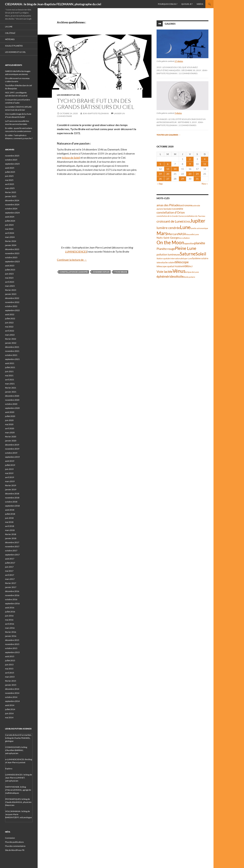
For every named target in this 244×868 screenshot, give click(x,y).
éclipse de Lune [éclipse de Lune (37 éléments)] (192, 272)
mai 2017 (9, 571)
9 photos (178, 113)
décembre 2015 (12, 640)
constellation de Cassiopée (74, 272)
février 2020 (11, 437)
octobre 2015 (11, 648)
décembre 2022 (12, 298)
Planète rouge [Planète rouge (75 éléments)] (166, 249)
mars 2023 (10, 286)
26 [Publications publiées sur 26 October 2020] (160, 179)
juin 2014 (9, 713)
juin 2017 (9, 567)
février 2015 (11, 681)
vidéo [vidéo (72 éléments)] (186, 266)
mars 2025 (10, 188)
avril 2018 (10, 526)
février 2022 (11, 339)
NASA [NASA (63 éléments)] (182, 234)
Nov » (205, 184)
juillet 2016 (10, 612)
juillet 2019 (10, 465)
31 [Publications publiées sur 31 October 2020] (197, 179)
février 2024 (11, 241)
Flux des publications (14, 842)
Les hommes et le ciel (68, 95)
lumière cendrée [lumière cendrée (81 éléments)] (168, 228)
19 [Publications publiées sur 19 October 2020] (160, 174)
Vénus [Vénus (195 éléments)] (179, 271)
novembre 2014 (12, 693)
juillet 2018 (10, 514)
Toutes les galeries (169, 135)
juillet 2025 (10, 172)
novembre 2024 (12, 204)
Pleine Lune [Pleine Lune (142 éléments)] (186, 248)
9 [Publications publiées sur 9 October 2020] (190, 164)
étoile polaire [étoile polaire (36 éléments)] (189, 277)
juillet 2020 (10, 416)
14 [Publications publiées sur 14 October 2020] (175, 169)
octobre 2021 (11, 355)
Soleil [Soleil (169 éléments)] (201, 254)
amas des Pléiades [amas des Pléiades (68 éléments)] (168, 205)
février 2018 (11, 534)
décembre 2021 (12, 347)
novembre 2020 (12, 400)
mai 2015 (9, 669)
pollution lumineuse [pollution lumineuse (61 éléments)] (168, 254)
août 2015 (10, 656)
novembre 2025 (12, 156)
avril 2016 (10, 624)
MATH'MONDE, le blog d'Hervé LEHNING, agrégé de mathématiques (18, 790)
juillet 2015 (10, 660)
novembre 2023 (12, 253)
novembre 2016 (12, 595)
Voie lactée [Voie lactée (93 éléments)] (165, 271)
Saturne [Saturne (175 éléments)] (188, 254)
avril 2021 (10, 380)
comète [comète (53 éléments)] (179, 209)
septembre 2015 (12, 652)
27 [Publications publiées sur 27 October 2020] (168, 179)
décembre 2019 (12, 445)
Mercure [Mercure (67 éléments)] (173, 234)
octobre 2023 (11, 257)
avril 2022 (10, 331)
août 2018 (10, 510)
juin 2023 (9, 274)
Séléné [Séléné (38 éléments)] (159, 263)
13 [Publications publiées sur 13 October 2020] (168, 169)
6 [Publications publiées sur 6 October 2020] (168, 164)
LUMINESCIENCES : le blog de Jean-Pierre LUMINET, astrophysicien (19, 778)
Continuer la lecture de (72, 260)
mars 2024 (10, 237)
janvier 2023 (11, 294)
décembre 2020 (12, 396)
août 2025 (10, 168)
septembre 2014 (12, 701)
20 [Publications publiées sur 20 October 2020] (168, 174)
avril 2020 (10, 428)
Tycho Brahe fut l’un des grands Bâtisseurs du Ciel (96, 104)
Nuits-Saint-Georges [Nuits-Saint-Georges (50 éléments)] (168, 238)
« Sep (160, 184)
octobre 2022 (11, 306)
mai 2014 (9, 717)
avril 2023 (10, 282)
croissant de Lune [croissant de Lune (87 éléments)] (169, 221)
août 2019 (10, 461)
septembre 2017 (12, 555)
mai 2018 (9, 522)
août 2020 (10, 412)
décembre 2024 (12, 200)
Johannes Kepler (101, 272)
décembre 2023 (12, 249)
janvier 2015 (11, 685)
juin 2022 (9, 323)
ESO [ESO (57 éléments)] (185, 221)
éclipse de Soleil (71, 158)
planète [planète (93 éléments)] (200, 243)
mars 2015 (10, 677)
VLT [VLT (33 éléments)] (191, 266)
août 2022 (10, 314)
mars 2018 (10, 530)
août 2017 (10, 559)
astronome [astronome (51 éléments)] (186, 205)
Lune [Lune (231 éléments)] (185, 227)
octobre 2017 (11, 551)
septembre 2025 (12, 164)
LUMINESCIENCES (76, 251)
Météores (10, 39)
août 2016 (10, 608)
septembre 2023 (12, 261)
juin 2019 (9, 469)
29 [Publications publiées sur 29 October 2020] (182, 179)
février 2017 (11, 583)
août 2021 (10, 363)
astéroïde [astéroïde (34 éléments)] (196, 206)
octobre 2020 (11, 404)
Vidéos (200, 4)
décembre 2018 (12, 494)
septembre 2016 (12, 603)
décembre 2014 (12, 689)
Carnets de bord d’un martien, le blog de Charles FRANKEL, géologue (18, 738)
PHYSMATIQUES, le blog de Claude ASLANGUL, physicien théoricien (18, 802)
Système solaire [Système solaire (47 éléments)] (200, 258)
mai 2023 (9, 278)
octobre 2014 (11, 697)
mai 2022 (9, 327)
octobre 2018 (11, 502)
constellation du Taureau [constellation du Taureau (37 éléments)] (194, 216)
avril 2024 (10, 233)
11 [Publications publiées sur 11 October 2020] (205, 164)
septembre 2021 (12, 359)
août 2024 (10, 217)
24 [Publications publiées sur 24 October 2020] (197, 174)
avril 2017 (10, 575)
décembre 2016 (12, 591)
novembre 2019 (12, 449)
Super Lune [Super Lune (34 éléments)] (187, 258)
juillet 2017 (10, 563)
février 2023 (11, 290)
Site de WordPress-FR (15, 850)
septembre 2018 (12, 506)
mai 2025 (9, 180)
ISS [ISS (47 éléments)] (189, 222)
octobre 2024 (11, 209)
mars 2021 (10, 384)
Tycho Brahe (121, 272)
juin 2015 (9, 665)
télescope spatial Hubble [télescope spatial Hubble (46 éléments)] (169, 266)
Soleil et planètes (14, 46)
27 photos (179, 61)
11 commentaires (188, 73)
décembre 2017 (12, 542)
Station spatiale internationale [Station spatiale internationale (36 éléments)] (170, 258)
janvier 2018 (11, 538)
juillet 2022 (10, 318)
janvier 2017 (11, 587)
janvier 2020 (11, 441)
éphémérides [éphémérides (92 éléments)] (166, 276)
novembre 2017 (12, 546)
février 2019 (11, 485)
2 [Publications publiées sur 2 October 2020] (190, 159)
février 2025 (11, 192)
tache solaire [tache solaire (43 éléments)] (169, 262)
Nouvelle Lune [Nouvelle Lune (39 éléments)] (192, 234)
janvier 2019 (11, 489)
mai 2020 (9, 424)
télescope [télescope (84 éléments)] (182, 262)
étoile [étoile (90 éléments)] (179, 276)
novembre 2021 (12, 351)
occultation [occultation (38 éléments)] (185, 238)
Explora (9, 769)
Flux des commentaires (15, 846)
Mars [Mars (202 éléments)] (162, 233)
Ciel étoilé (10, 33)
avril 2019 (10, 477)
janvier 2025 (11, 196)
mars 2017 (10, 579)
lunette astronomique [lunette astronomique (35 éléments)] (199, 228)
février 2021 (11, 388)
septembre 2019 (12, 457)
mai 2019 (9, 473)
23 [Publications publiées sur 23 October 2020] (190, 174)
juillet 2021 (10, 367)
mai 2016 (9, 620)
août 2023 (10, 266)
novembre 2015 (12, 644)
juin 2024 (9, 225)
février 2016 (11, 632)
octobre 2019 (11, 453)
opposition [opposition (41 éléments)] (189, 244)
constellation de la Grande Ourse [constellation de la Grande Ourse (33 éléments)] (170, 216)
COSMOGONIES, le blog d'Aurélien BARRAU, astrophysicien (16, 750)
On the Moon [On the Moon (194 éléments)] (170, 242)
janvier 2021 (11, 392)
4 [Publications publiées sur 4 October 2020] (205, 159)
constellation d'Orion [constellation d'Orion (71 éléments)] (171, 212)
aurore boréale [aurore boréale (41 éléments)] (164, 209)
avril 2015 (10, 673)
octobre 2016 (11, 599)
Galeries (170, 24)
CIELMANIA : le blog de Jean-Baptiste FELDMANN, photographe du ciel (53, 4)
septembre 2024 (12, 213)
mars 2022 (10, 335)
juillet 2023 (10, 270)
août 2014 (10, 705)
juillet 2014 (10, 709)
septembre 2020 (12, 408)
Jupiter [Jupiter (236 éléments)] (198, 221)
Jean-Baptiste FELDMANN (96, 113)
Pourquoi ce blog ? (168, 4)
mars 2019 (10, 481)
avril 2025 (10, 184)
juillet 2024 (10, 221)
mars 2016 (10, 628)
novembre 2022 (12, 302)
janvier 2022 (11, 343)
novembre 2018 (12, 498)
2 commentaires (187, 125)
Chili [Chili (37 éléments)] (173, 209)
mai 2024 (9, 229)
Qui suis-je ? (187, 4)
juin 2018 (9, 518)
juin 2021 (9, 371)
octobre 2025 (11, 160)
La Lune (9, 27)
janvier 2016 (11, 636)
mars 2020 (10, 432)
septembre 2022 (12, 310)
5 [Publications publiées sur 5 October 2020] (160, 164)
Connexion (10, 838)
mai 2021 (9, 375)
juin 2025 (9, 176)
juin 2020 (9, 420)
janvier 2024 (11, 245)
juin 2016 (9, 616)
